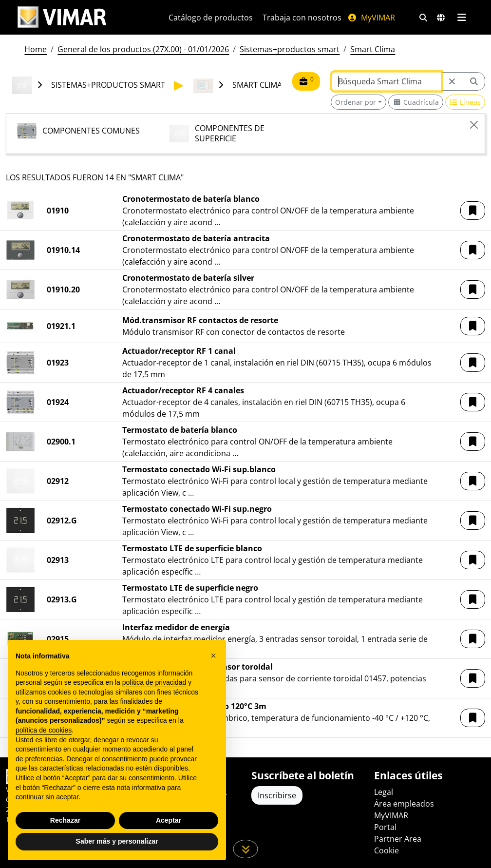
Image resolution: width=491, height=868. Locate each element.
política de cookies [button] (44, 730)
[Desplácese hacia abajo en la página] (246, 849)
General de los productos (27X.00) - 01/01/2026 (143, 49)
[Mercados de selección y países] (441, 18)
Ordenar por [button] (356, 102)
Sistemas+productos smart (290, 49)
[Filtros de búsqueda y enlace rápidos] (423, 18)
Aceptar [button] (169, 820)
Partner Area (398, 839)
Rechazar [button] (65, 820)
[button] (473, 211)
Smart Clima (373, 49)
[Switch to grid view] (416, 102)
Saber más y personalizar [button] (117, 841)
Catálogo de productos (211, 18)
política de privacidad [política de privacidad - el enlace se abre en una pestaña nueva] (154, 682)
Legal (384, 792)
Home (36, 49)
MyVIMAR (371, 18)
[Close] (474, 125)
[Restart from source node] (452, 81)
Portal (385, 827)
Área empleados (404, 804)
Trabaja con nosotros (302, 18)
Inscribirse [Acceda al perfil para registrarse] (277, 795)
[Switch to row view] (465, 102)
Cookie (387, 850)
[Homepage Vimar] (62, 17)
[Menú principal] (462, 18)
